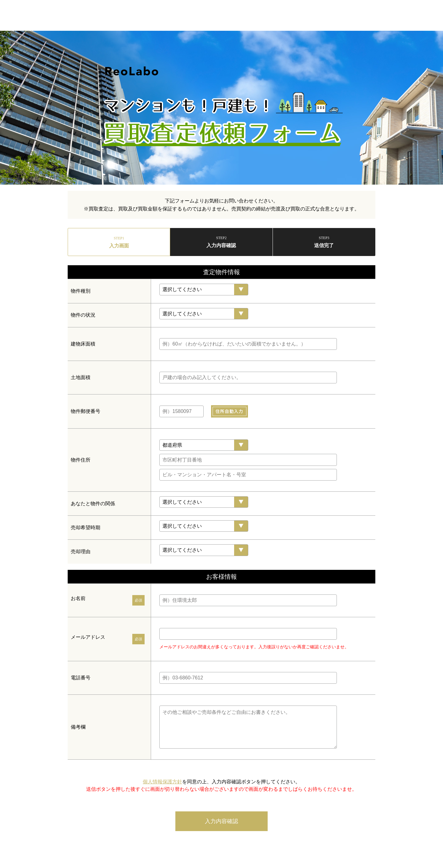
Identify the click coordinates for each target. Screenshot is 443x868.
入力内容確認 (221, 821)
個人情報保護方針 (162, 782)
